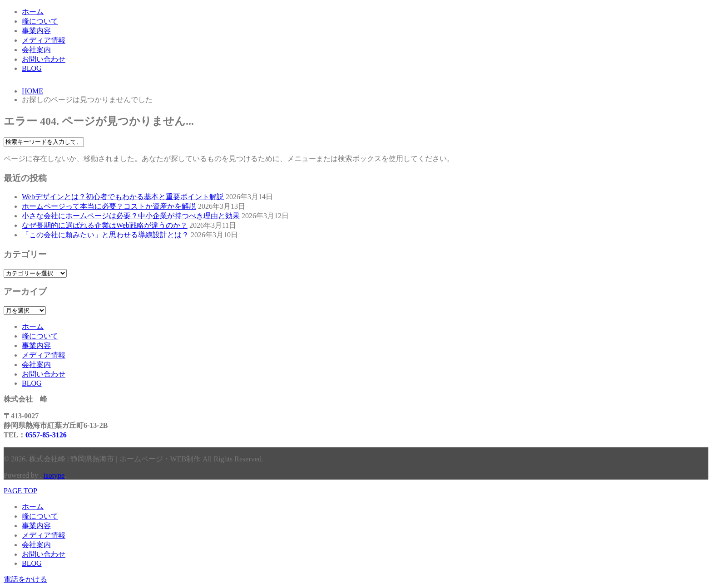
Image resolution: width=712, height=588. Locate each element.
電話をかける (25, 579)
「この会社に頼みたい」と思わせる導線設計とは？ (105, 235)
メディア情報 (44, 40)
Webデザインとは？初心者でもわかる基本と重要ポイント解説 (123, 197)
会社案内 (36, 50)
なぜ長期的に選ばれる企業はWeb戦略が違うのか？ (105, 225)
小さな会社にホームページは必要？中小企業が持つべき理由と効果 (131, 216)
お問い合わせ (44, 59)
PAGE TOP (20, 491)
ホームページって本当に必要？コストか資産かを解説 (109, 206)
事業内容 (36, 31)
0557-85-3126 (46, 435)
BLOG (32, 68)
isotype (54, 475)
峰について (40, 21)
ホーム (33, 12)
